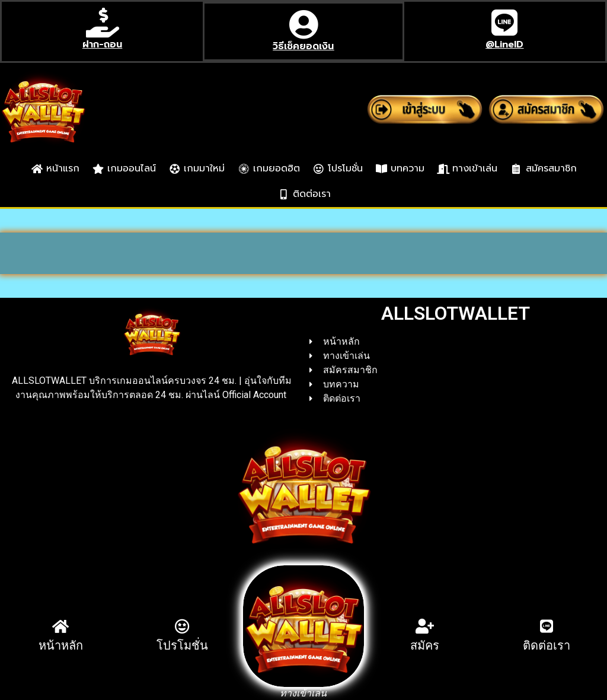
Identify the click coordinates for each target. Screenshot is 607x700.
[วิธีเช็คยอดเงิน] (303, 24)
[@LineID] (504, 23)
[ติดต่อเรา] (546, 626)
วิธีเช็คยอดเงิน (303, 46)
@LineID (504, 44)
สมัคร (425, 645)
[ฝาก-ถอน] (103, 23)
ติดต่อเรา (547, 645)
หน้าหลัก (61, 645)
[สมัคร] (425, 626)
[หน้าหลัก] (61, 626)
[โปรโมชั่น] (182, 626)
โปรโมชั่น (182, 645)
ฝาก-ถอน (102, 44)
